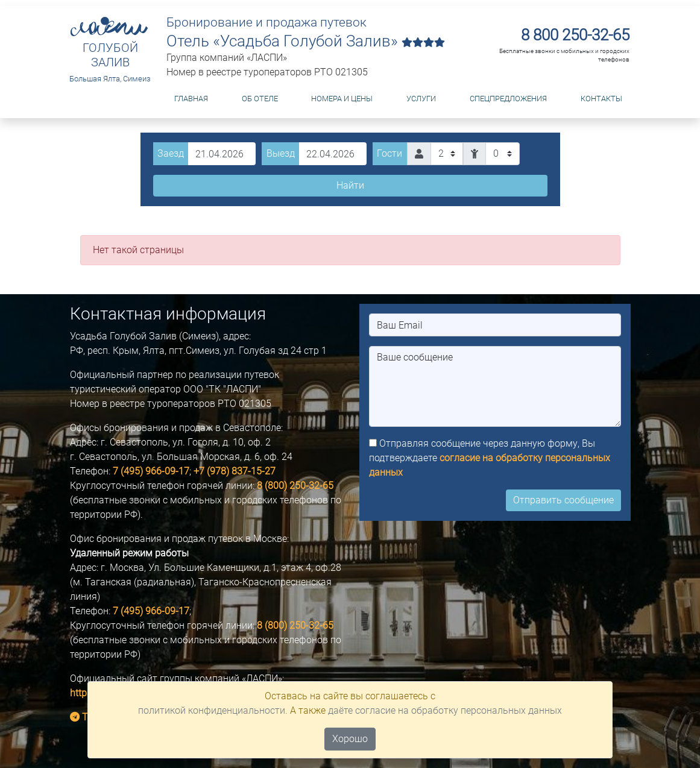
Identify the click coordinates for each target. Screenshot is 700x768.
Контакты (601, 99)
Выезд (281, 153)
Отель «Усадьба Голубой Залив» (306, 41)
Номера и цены (342, 99)
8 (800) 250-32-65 (295, 486)
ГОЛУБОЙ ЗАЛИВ (110, 55)
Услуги (421, 99)
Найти (350, 185)
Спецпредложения (508, 99)
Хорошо (350, 739)
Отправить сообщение (563, 500)
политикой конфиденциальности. (213, 710)
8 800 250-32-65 (575, 35)
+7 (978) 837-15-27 (235, 471)
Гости (389, 153)
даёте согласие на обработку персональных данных (445, 710)
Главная (191, 99)
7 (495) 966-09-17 (151, 471)
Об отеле (260, 99)
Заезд (171, 153)
